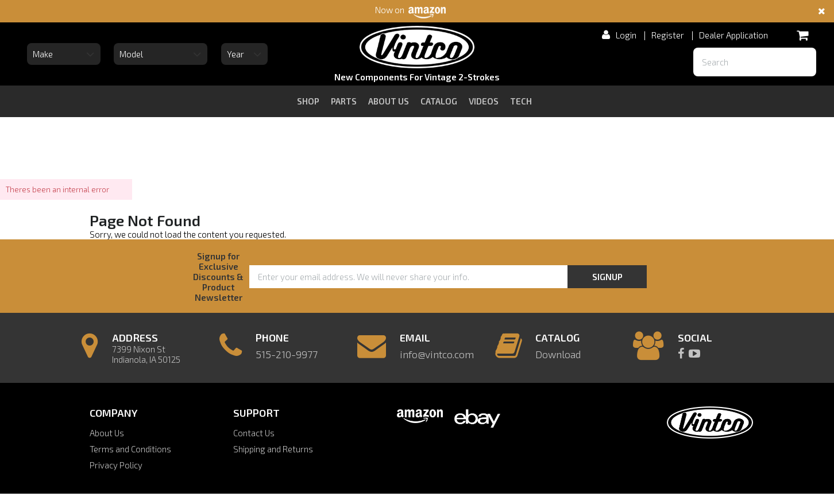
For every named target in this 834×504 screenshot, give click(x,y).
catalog (439, 101)
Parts (344, 101)
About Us (107, 433)
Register (668, 35)
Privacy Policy (116, 465)
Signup (607, 277)
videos (484, 101)
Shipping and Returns (273, 449)
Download (558, 354)
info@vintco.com (437, 354)
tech (521, 101)
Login (626, 35)
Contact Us (254, 433)
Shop (308, 101)
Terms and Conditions (130, 449)
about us (389, 101)
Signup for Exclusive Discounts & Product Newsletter (218, 277)
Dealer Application (733, 35)
